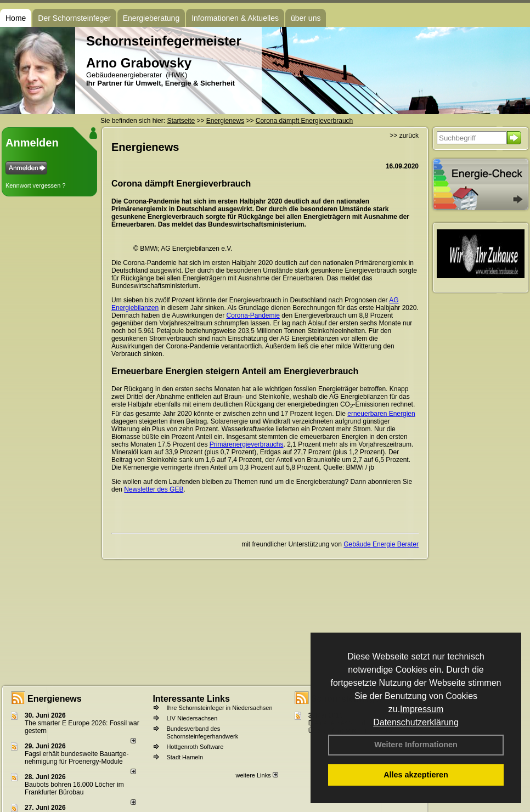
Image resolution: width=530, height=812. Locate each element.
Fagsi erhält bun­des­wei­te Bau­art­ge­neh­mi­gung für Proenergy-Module (77, 758)
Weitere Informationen (416, 745)
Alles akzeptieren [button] (416, 775)
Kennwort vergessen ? (35, 185)
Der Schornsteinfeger (74, 18)
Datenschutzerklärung (416, 722)
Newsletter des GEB (154, 489)
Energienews (55, 699)
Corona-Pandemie (253, 315)
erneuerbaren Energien (381, 414)
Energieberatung (151, 18)
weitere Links (256, 775)
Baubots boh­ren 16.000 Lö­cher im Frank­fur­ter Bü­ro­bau (74, 788)
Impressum (422, 709)
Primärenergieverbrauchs (247, 444)
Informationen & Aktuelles (235, 18)
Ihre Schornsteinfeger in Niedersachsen (219, 708)
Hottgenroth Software (195, 747)
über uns (306, 18)
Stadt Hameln (185, 757)
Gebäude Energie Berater (381, 544)
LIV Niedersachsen (192, 718)
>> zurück (404, 136)
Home (16, 18)
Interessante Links (191, 699)
